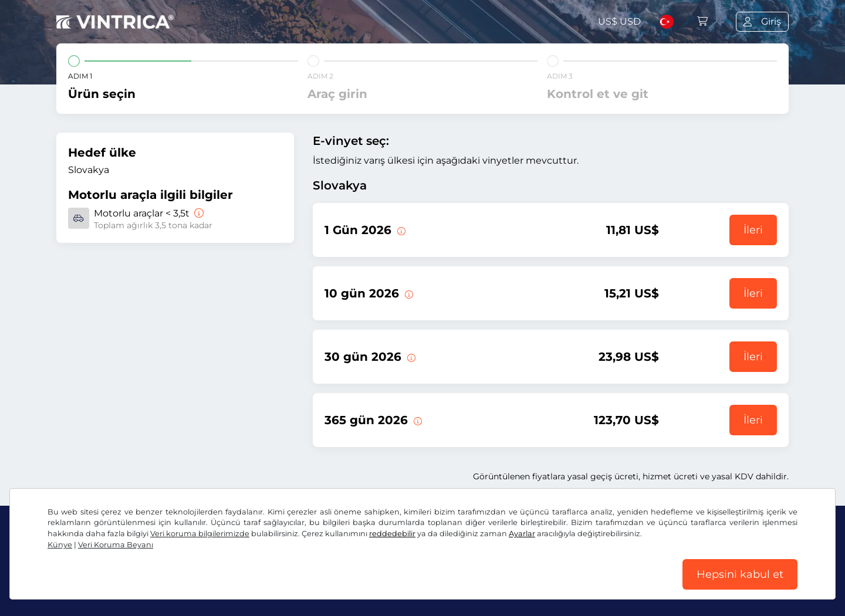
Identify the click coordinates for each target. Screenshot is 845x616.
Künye (60, 545)
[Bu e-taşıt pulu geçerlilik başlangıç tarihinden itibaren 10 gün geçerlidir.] (408, 293)
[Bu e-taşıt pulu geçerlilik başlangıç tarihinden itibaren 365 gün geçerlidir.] (417, 420)
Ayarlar (522, 534)
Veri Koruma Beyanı (116, 545)
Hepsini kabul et (740, 574)
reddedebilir (392, 534)
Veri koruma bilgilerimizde (200, 534)
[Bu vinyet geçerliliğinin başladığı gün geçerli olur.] (400, 230)
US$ (619, 21)
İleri (753, 230)
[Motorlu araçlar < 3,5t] (198, 213)
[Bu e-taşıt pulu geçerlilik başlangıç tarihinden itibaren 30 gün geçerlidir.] (410, 357)
